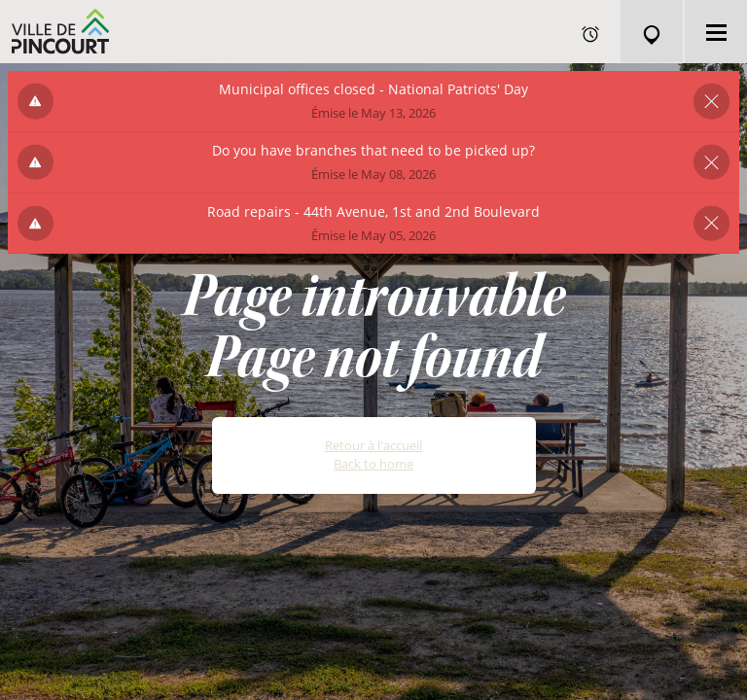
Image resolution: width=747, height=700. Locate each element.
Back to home (373, 464)
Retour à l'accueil (373, 445)
